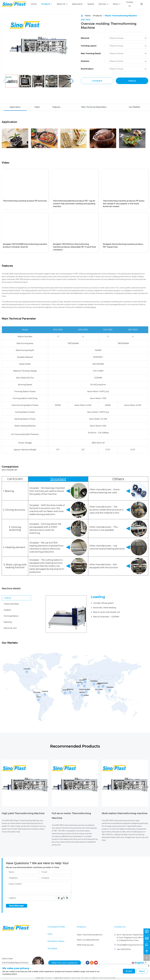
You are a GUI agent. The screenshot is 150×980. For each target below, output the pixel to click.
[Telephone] (22, 878)
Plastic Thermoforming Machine (121, 16)
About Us (61, 4)
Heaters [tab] (7, 610)
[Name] (22, 872)
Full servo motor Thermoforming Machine (71, 816)
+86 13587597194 (124, 949)
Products (46, 4)
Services (102, 4)
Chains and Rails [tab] (11, 604)
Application (77, 4)
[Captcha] (30, 898)
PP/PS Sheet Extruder (85, 945)
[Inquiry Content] (39, 888)
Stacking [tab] (8, 622)
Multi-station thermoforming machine (125, 813)
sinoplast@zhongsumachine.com (130, 945)
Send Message (17, 906)
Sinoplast (52, 948)
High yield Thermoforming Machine (23, 813)
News (116, 4)
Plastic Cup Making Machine (88, 940)
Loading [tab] (7, 598)
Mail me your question (65, 963)
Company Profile (56, 927)
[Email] (56, 872)
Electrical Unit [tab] (10, 628)
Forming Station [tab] (11, 616)
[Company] (56, 878)
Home (34, 4)
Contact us (130, 4)
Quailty (91, 4)
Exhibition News (56, 941)
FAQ (50, 934)
